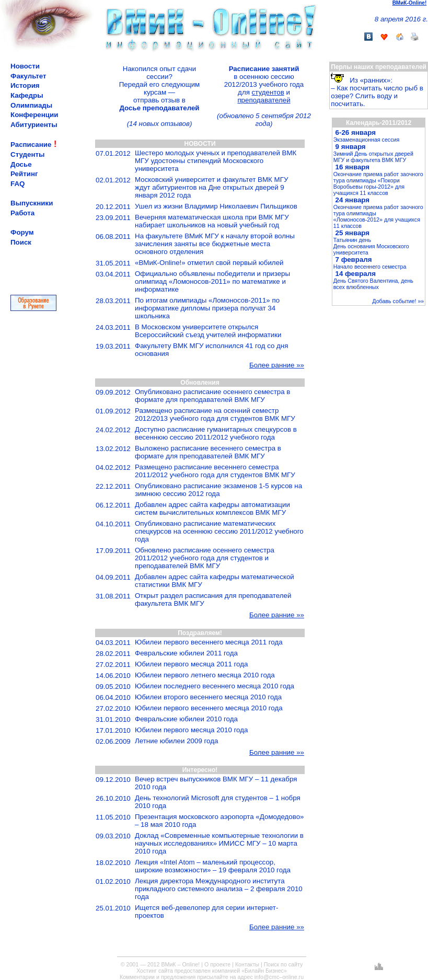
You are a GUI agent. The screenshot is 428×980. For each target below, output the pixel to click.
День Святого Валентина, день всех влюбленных (373, 284)
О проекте (217, 964)
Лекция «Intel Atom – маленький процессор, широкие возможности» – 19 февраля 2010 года (213, 866)
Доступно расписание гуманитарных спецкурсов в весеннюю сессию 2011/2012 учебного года (216, 433)
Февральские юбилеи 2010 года (186, 719)
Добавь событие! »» (398, 301)
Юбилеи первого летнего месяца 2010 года (205, 675)
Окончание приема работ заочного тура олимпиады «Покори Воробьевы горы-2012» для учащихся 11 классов (378, 183)
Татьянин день (352, 240)
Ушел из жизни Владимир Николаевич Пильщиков (216, 206)
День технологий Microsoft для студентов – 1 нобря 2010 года (218, 802)
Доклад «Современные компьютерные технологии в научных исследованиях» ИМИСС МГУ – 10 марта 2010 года (219, 843)
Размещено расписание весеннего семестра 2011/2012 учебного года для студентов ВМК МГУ (215, 471)
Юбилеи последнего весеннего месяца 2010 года (215, 686)
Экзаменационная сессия (366, 140)
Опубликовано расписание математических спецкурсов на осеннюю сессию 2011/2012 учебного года (219, 531)
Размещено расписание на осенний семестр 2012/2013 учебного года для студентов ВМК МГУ (215, 414)
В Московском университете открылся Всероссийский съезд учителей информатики (208, 331)
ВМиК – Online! (180, 964)
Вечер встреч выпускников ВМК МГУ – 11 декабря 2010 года (216, 783)
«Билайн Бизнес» (264, 971)
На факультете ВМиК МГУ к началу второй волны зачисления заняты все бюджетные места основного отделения (215, 244)
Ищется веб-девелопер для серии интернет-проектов (206, 912)
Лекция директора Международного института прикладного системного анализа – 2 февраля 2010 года (219, 889)
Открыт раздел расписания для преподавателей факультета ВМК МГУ (213, 599)
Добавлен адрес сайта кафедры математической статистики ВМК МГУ (215, 581)
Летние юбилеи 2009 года (176, 741)
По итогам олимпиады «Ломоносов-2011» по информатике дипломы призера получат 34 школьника (207, 308)
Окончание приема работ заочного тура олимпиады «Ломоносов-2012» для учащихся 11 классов (378, 216)
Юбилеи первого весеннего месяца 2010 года (209, 708)
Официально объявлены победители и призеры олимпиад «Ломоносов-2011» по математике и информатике (212, 281)
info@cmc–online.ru (279, 977)
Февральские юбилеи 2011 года (186, 653)
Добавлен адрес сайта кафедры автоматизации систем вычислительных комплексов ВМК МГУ (212, 509)
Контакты (247, 964)
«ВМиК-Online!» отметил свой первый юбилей (209, 263)
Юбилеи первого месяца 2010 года (191, 730)
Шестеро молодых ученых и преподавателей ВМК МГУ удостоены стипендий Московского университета (216, 161)
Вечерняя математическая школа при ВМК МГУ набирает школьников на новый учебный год (212, 221)
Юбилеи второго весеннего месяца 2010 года (208, 697)
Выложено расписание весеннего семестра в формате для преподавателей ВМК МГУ (208, 452)
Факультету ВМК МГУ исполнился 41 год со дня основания (211, 350)
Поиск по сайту (284, 964)
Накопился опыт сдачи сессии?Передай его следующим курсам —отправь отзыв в (160, 88)
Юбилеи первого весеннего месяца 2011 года (209, 642)
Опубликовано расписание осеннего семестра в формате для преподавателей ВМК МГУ (212, 396)
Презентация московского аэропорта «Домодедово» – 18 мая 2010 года (219, 821)
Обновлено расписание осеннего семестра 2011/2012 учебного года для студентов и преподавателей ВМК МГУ (205, 558)
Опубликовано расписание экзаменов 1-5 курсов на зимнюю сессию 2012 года (218, 490)
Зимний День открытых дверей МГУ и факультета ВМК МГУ (373, 157)
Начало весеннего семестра (370, 267)
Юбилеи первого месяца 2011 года (191, 664)
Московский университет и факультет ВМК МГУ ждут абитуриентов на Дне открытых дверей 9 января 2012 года (211, 187)
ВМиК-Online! (410, 3)
